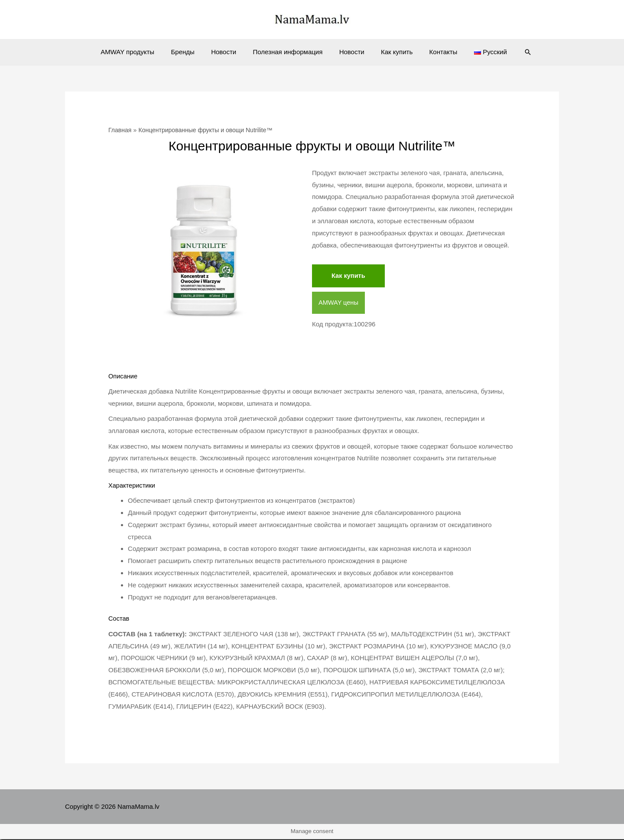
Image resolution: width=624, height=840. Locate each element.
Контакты (434, 52)
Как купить (392, 52)
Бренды (192, 52)
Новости (229, 52)
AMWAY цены (339, 303)
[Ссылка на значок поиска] (513, 52)
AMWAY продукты (140, 52)
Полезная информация (290, 52)
